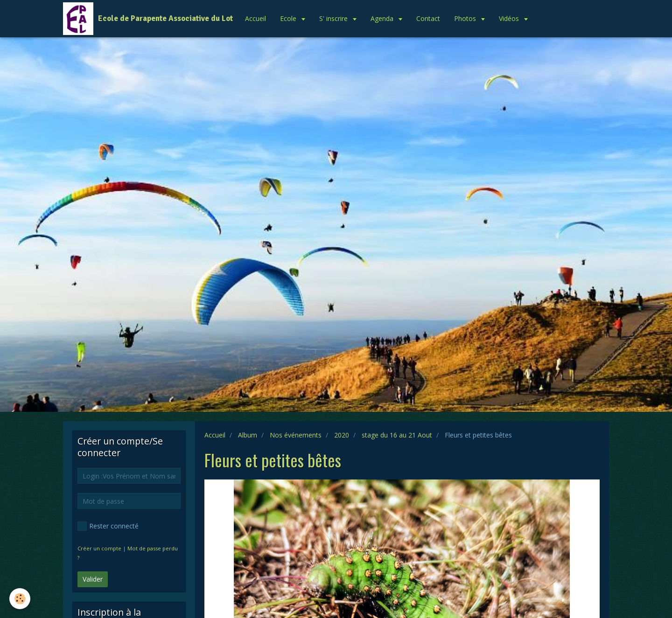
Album (248, 435)
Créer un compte (99, 548)
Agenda (383, 18)
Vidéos (510, 18)
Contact (428, 18)
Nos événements (296, 435)
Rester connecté (108, 526)
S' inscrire (334, 18)
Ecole (289, 18)
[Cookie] (20, 599)
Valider (93, 579)
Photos (466, 18)
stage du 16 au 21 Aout (397, 435)
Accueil (255, 18)
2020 (342, 435)
